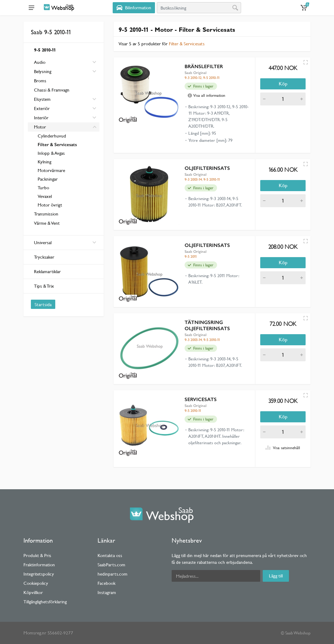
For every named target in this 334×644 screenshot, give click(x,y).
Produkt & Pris (37, 555)
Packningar (48, 179)
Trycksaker (44, 257)
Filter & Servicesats (57, 145)
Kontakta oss (110, 555)
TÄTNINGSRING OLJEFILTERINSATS (207, 325)
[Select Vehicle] (134, 8)
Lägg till (276, 576)
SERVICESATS (201, 399)
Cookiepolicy (36, 583)
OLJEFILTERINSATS (207, 168)
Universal (65, 242)
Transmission (46, 214)
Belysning (43, 71)
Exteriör (42, 108)
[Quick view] (306, 62)
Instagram (107, 592)
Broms (40, 81)
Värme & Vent (47, 223)
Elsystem (42, 99)
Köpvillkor (33, 592)
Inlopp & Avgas (51, 153)
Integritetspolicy (39, 574)
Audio (40, 62)
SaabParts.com (111, 565)
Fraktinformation (39, 565)
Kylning (44, 162)
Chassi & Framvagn (52, 90)
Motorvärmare (51, 170)
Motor (40, 127)
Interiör (41, 118)
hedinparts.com (113, 574)
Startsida (43, 304)
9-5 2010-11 (45, 50)
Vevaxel (45, 196)
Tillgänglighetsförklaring (45, 602)
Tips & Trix (44, 286)
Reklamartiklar (47, 271)
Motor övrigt (50, 205)
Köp (283, 84)
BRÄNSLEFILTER (204, 66)
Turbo (43, 188)
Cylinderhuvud (52, 136)
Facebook (106, 583)
